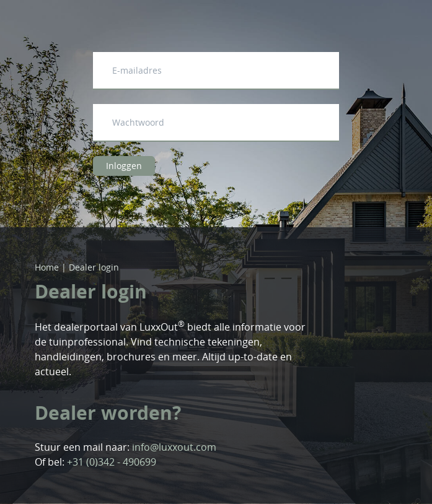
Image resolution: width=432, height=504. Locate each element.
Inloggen (124, 166)
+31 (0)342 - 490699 (112, 462)
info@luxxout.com (174, 447)
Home (47, 267)
